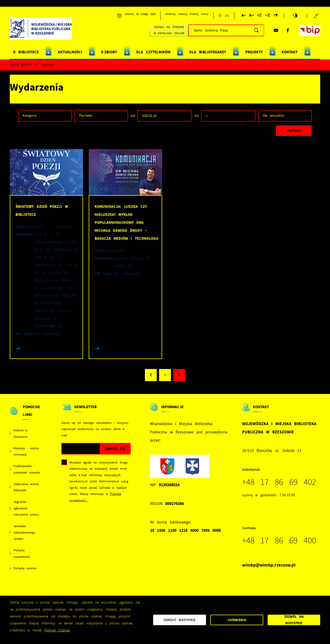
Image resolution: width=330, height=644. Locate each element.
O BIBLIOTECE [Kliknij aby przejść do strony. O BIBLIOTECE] (26, 52)
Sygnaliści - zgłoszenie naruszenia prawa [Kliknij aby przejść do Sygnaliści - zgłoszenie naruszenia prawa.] (26, 508)
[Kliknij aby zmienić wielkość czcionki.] (244, 16)
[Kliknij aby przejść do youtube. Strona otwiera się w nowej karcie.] (276, 30)
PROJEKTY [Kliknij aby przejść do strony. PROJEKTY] (254, 52)
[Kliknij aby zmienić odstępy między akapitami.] (276, 16)
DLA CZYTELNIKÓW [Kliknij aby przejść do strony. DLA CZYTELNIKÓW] (153, 52)
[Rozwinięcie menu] (26, 415)
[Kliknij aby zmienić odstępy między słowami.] (268, 16)
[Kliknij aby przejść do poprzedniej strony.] (151, 375)
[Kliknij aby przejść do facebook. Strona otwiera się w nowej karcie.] (288, 30)
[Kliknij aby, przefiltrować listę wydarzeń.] (294, 131)
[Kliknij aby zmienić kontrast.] (295, 16)
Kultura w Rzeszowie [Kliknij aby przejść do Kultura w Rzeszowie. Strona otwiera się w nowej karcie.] (21, 433)
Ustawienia (237, 620)
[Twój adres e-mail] (81, 449)
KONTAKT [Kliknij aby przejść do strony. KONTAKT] (290, 52)
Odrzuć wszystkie (180, 620)
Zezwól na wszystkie (294, 620)
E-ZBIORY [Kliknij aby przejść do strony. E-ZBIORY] (109, 52)
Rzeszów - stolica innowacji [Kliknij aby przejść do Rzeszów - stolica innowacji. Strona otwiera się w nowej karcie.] (26, 452)
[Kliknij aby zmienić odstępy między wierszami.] (259, 16)
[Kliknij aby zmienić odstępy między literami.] (251, 16)
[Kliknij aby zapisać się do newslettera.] (115, 449)
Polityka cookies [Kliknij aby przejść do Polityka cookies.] (25, 568)
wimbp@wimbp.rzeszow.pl (269, 565)
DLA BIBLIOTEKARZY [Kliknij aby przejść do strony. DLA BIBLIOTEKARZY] (208, 52)
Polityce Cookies (57, 630)
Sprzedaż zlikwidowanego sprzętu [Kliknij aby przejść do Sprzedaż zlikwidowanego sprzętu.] (24, 532)
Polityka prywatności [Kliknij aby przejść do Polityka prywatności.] (22, 553)
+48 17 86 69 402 (279, 482)
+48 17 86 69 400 (279, 540)
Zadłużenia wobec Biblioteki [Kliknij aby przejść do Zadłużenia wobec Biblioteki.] (26, 487)
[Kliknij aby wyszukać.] (256, 30)
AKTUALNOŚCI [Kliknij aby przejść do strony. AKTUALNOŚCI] (70, 52)
